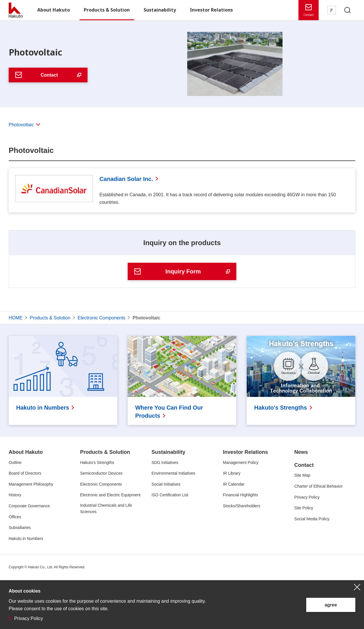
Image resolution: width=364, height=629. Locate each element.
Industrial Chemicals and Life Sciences (106, 508)
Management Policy (241, 462)
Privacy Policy (29, 618)
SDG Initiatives (165, 462)
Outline (15, 462)
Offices (15, 517)
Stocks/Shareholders (242, 506)
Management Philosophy (31, 484)
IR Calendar (234, 484)
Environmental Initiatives (173, 473)
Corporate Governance (29, 506)
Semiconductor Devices (101, 473)
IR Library (232, 473)
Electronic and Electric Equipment (110, 495)
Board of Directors (25, 473)
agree (331, 605)
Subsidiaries (20, 528)
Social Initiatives (166, 484)
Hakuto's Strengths (97, 462)
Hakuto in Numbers (26, 539)
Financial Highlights (240, 495)
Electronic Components (101, 484)
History (15, 495)
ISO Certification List (170, 495)
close (357, 587)
